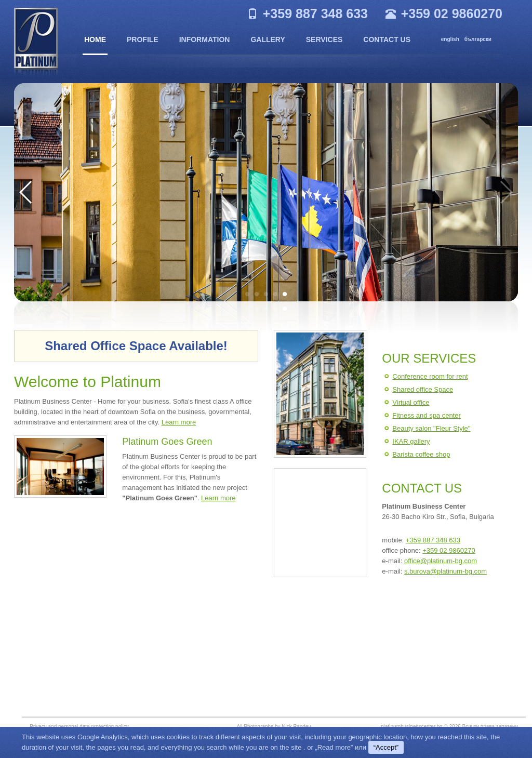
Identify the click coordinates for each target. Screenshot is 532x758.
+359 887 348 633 (433, 540)
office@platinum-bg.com (441, 561)
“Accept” (386, 747)
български (478, 39)
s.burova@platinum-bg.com (445, 571)
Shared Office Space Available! (136, 346)
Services (324, 39)
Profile (143, 39)
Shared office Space (423, 389)
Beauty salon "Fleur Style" (431, 428)
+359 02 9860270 (449, 550)
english (450, 39)
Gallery (268, 39)
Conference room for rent (430, 376)
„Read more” (334, 747)
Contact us (387, 39)
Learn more (179, 422)
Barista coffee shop (421, 454)
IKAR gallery (411, 441)
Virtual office (411, 402)
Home (95, 39)
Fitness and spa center (427, 415)
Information (205, 39)
